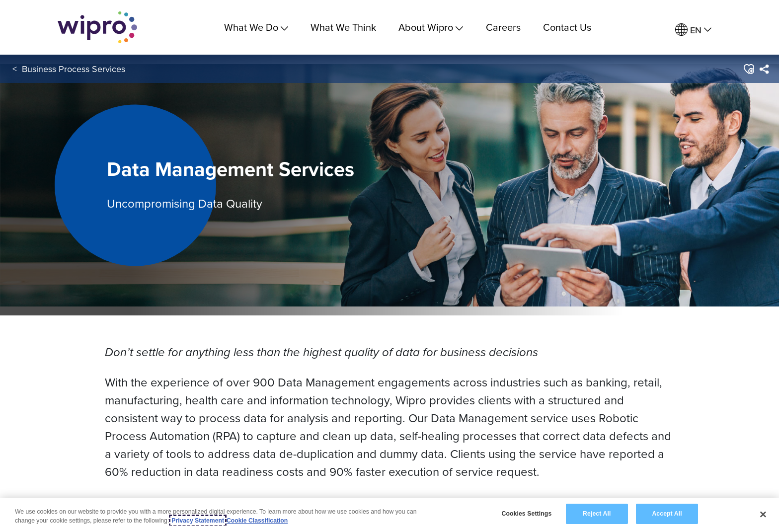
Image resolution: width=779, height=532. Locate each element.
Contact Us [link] (567, 27)
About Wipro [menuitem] (431, 27)
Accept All (667, 514)
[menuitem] (693, 30)
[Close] (763, 514)
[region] (389, 515)
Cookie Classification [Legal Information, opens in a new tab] (257, 521)
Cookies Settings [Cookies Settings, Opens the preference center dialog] (526, 514)
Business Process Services (74, 69)
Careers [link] (503, 27)
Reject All (597, 514)
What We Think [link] (343, 27)
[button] (748, 69)
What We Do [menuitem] (256, 27)
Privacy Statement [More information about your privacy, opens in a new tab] (198, 521)
